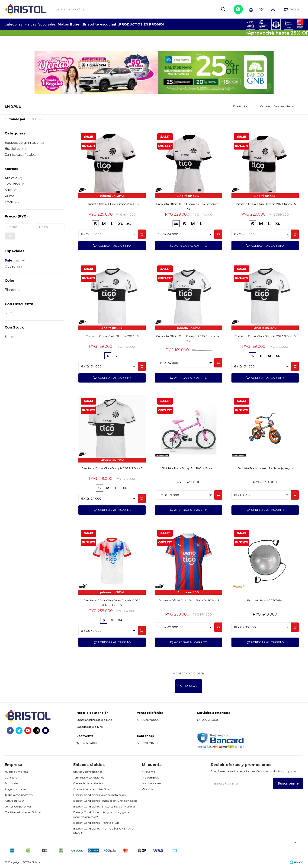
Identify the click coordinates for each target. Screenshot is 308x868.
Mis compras (150, 777)
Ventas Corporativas (18, 806)
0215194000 (90, 743)
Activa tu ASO (14, 801)
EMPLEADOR (263, 24)
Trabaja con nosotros (19, 795)
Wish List (148, 789)
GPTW (300, 24)
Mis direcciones (152, 783)
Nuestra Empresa (16, 772)
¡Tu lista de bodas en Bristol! (23, 812)
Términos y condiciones (89, 777)
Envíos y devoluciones (88, 772)
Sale (35, 119)
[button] (223, 9)
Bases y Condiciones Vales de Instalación (99, 795)
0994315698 (210, 720)
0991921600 (150, 743)
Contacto (11, 777)
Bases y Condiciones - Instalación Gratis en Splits (105, 801)
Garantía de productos (88, 783)
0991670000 (150, 720)
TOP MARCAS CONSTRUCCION (276, 24)
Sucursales (47, 24)
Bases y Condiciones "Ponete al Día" (97, 823)
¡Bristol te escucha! (99, 24)
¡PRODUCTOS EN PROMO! (141, 24)
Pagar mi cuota (15, 789)
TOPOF (251, 24)
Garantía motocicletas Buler (92, 789)
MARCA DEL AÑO (289, 24)
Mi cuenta (149, 772)
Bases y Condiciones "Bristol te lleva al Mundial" (105, 806)
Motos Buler (69, 24)
